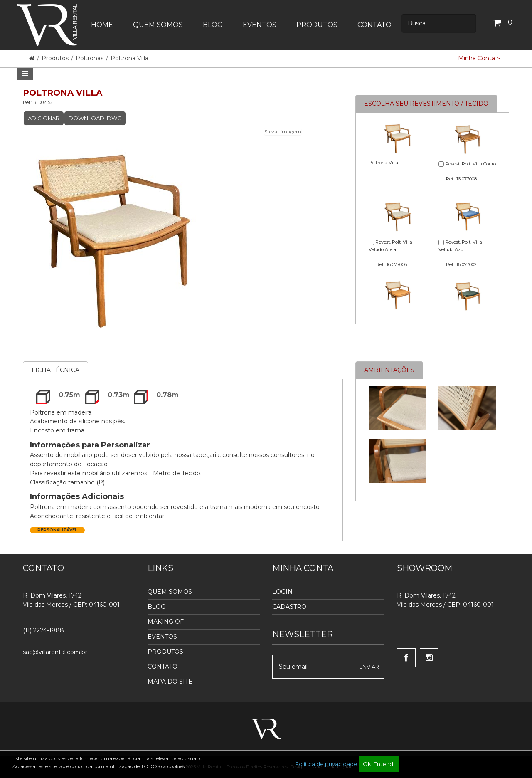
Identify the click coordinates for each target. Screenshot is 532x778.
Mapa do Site (170, 682)
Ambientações (389, 370)
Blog (156, 607)
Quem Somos (170, 592)
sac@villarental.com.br (55, 652)
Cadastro (289, 607)
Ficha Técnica (55, 370)
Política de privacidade (326, 764)
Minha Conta (479, 58)
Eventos (162, 637)
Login (282, 592)
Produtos (56, 58)
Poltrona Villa (129, 58)
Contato (163, 667)
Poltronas (90, 58)
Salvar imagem (283, 132)
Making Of (166, 622)
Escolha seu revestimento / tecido (426, 104)
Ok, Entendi (379, 764)
